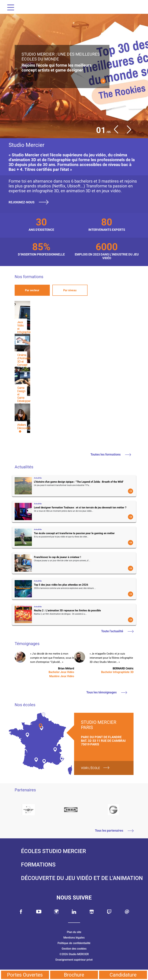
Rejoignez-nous (30, 202)
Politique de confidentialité (74, 943)
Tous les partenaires (114, 830)
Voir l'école (90, 768)
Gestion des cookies (74, 949)
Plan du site (74, 932)
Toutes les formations (111, 454)
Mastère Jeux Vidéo (62, 676)
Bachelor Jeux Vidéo (61, 672)
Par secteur (32, 290)
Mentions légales (74, 938)
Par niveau (70, 290)
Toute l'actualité (117, 631)
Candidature (123, 975)
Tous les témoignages (107, 692)
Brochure (74, 975)
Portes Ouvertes (25, 975)
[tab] (32, 290)
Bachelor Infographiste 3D (117, 672)
